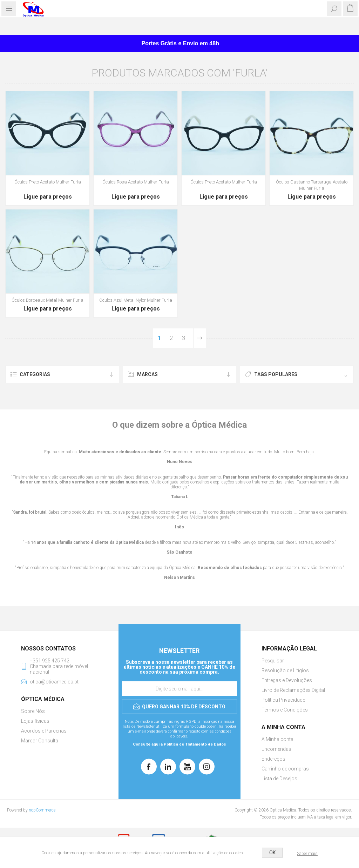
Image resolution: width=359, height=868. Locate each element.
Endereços (273, 759)
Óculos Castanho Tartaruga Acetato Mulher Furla (312, 185)
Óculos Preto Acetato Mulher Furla (48, 182)
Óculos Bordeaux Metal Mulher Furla (48, 300)
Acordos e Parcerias (44, 731)
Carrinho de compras (285, 769)
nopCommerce (42, 810)
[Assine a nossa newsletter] (179, 689)
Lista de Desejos (279, 779)
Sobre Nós (33, 711)
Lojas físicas (35, 721)
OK (272, 853)
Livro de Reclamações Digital (293, 690)
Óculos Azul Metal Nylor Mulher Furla (136, 300)
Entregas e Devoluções (287, 680)
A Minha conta (277, 739)
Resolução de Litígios (285, 670)
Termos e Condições (285, 710)
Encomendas (276, 749)
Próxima (199, 338)
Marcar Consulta (40, 741)
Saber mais (307, 854)
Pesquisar (273, 661)
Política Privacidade (283, 700)
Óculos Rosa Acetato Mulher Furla (136, 182)
